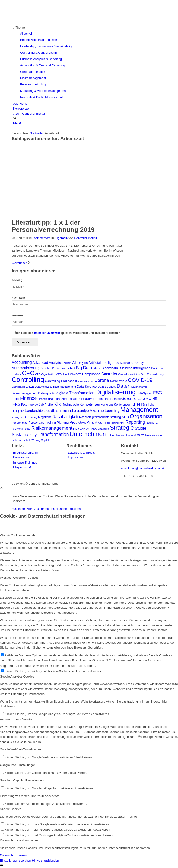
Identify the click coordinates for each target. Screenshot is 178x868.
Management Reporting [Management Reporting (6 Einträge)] (24, 417)
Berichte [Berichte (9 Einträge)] (46, 368)
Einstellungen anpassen (65, 509)
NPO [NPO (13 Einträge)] (125, 417)
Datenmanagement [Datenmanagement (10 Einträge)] (25, 393)
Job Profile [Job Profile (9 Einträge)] (46, 405)
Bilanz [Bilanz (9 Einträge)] (97, 368)
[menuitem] (90, 62)
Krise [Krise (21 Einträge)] (136, 404)
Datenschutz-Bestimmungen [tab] (19, 840)
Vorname (17, 315)
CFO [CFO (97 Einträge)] (28, 373)
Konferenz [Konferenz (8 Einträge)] (107, 405)
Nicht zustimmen (38, 509)
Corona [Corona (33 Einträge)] (102, 380)
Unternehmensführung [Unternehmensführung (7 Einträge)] (120, 435)
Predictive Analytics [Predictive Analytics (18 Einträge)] (86, 422)
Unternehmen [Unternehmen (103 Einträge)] (88, 434)
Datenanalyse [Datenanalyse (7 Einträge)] (139, 387)
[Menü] (17, 123)
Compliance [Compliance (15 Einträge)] (91, 374)
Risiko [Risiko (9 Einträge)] (26, 429)
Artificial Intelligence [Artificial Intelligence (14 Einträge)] (104, 363)
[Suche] (15, 118)
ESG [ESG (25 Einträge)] (158, 393)
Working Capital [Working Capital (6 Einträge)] (40, 440)
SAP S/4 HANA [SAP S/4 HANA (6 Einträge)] (88, 429)
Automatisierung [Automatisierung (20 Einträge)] (26, 368)
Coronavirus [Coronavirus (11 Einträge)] (118, 381)
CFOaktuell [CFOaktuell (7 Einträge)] (63, 374)
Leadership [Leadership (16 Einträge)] (34, 411)
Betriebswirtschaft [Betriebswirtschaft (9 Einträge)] (64, 368)
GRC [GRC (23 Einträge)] (147, 398)
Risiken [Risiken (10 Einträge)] (17, 429)
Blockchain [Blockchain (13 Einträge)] (110, 368)
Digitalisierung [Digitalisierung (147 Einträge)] (115, 392)
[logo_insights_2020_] (46, 22)
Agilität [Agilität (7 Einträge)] (67, 363)
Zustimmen (19, 509)
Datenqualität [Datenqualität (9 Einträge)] (47, 393)
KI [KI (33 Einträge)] (56, 404)
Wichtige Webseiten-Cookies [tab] (19, 578)
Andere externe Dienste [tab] (16, 719)
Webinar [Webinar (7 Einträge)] (146, 435)
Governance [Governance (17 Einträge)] (132, 399)
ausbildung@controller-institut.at (143, 468)
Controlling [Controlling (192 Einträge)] (28, 379)
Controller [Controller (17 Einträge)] (109, 374)
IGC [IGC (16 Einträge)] (24, 404)
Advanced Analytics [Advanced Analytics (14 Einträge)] (48, 363)
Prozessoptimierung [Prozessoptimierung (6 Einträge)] (114, 423)
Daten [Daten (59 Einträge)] (124, 386)
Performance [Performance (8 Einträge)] (19, 423)
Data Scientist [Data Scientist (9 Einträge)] (107, 387)
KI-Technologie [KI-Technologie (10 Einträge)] (69, 405)
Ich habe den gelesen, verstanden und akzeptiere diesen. (68, 333)
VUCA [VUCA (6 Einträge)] (137, 435)
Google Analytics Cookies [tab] (17, 676)
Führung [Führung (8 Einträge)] (116, 399)
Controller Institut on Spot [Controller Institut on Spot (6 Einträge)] (132, 374)
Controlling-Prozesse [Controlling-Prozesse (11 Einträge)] (60, 381)
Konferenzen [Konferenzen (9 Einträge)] (122, 405)
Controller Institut (86, 238)
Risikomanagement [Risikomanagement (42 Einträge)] (52, 428)
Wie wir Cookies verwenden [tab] (19, 535)
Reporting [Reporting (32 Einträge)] (135, 422)
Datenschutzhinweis (47, 333)
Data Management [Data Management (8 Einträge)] (64, 387)
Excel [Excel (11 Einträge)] (15, 399)
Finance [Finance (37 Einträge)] (29, 398)
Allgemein (61, 238)
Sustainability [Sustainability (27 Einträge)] (24, 434)
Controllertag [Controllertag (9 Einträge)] (155, 374)
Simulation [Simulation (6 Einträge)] (103, 429)
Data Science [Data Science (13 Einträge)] (87, 387)
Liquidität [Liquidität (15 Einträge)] (51, 411)
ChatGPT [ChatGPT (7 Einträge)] (76, 374)
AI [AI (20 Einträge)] (74, 363)
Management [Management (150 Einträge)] (139, 410)
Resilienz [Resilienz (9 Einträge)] (152, 423)
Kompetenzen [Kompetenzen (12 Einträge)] (90, 404)
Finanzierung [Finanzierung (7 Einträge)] (45, 399)
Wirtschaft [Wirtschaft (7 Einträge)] (25, 440)
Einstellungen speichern (16, 860)
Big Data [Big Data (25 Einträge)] (84, 368)
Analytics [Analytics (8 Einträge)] (82, 363)
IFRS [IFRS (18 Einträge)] (16, 404)
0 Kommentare (41, 238)
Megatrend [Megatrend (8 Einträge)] (45, 417)
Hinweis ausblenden (45, 860)
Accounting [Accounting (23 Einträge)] (22, 362)
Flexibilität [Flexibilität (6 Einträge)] (87, 399)
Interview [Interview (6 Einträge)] (33, 405)
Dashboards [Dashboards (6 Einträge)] (18, 387)
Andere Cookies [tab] (11, 809)
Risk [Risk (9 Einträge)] (76, 429)
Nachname (19, 298)
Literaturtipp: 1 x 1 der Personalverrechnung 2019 (53, 226)
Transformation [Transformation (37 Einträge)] (53, 434)
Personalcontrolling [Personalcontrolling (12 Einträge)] (42, 423)
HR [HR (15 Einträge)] (155, 399)
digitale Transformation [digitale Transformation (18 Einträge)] (75, 393)
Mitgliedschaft (22, 467)
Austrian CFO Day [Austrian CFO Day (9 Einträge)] (132, 363)
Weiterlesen (21, 263)
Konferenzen (22, 457)
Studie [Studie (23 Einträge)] (140, 428)
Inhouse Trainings (25, 463)
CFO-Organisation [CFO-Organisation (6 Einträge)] (45, 374)
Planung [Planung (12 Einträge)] (63, 423)
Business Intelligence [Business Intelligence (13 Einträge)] (135, 368)
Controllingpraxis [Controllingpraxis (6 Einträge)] (84, 381)
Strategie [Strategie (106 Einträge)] (122, 428)
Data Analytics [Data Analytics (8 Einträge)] (44, 387)
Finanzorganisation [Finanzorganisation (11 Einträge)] (67, 399)
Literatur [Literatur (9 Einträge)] (64, 411)
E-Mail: (17, 280)
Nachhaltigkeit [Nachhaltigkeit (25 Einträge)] (65, 417)
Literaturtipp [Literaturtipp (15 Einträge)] (79, 411)
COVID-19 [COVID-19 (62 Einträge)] (140, 380)
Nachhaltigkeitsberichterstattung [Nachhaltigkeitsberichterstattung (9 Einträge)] (100, 417)
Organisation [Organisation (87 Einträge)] (146, 416)
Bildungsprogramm (26, 453)
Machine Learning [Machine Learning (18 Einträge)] (104, 410)
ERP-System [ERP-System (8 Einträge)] (144, 393)
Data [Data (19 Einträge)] (30, 386)
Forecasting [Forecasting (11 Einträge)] (101, 399)
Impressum (75, 457)
